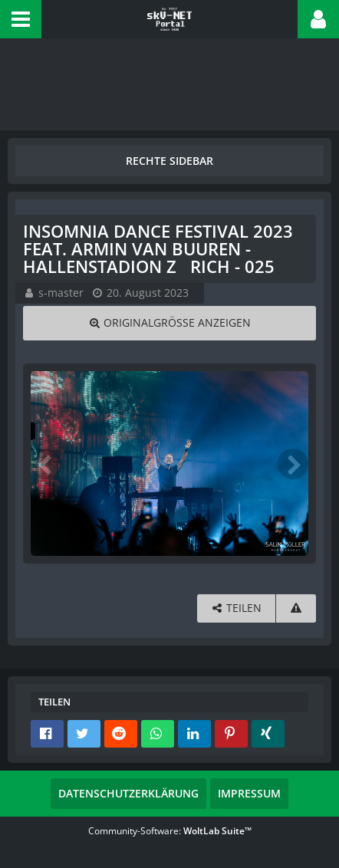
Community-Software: (170, 831)
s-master (61, 293)
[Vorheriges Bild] (46, 464)
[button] (21, 19)
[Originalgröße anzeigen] (169, 323)
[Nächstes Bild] (293, 464)
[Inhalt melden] (296, 608)
